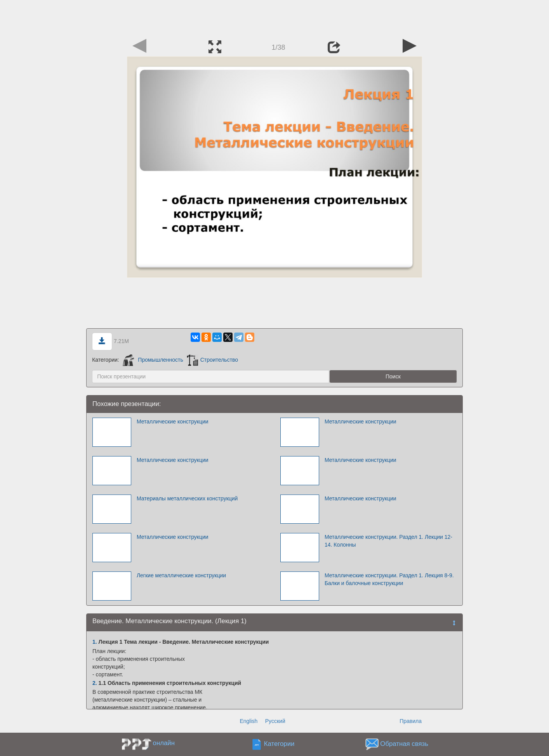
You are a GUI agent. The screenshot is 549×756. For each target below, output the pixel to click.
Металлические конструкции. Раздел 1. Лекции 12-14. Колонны (388, 541)
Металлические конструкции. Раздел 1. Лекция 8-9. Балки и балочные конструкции (389, 579)
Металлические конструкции (173, 422)
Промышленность (153, 360)
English (248, 721)
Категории (279, 744)
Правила (411, 721)
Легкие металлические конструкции (181, 575)
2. (95, 683)
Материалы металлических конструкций (187, 498)
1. (95, 642)
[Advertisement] (274, 17)
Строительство (212, 360)
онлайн (164, 743)
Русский (275, 721)
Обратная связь (404, 744)
